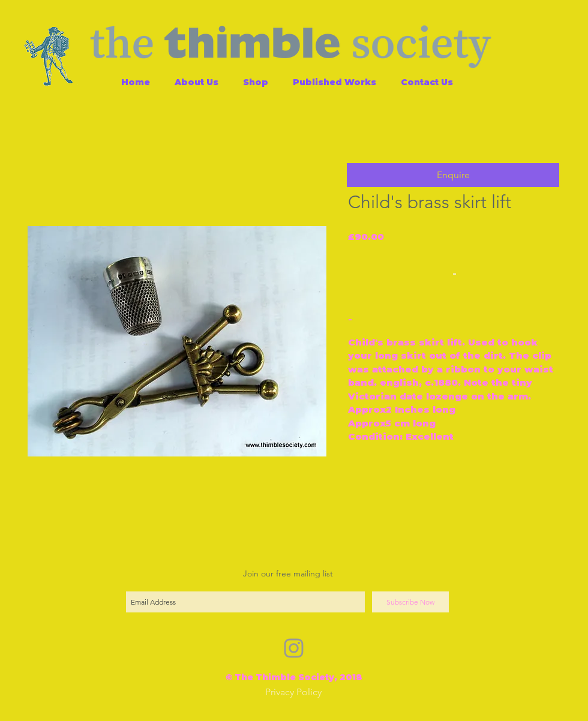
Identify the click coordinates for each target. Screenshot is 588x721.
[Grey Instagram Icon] (294, 648)
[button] (453, 175)
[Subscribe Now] (410, 602)
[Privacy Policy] (293, 693)
